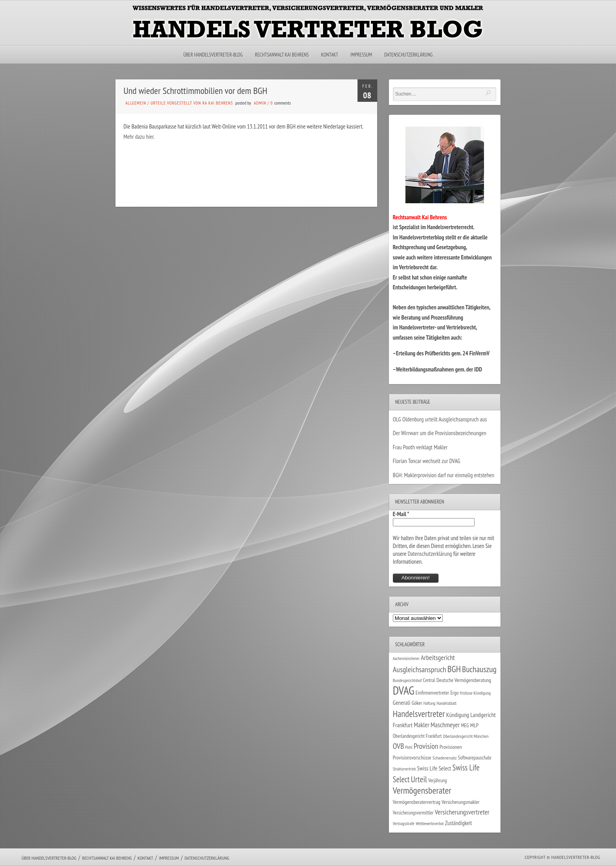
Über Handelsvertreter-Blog (213, 55)
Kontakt (329, 55)
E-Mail (401, 514)
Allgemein (136, 103)
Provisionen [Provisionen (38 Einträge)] (451, 747)
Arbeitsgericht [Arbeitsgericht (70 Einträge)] (438, 657)
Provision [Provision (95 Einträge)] (426, 746)
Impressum (361, 55)
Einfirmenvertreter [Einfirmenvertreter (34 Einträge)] (432, 693)
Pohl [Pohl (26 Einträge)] (409, 747)
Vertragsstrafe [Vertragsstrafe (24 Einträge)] (404, 823)
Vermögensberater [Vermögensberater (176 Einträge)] (422, 790)
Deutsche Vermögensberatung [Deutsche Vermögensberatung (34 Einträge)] (464, 680)
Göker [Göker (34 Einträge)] (417, 703)
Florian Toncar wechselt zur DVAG (427, 461)
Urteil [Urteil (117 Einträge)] (419, 779)
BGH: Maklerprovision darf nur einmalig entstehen (444, 475)
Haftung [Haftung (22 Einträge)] (429, 703)
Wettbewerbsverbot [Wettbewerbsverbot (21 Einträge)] (430, 824)
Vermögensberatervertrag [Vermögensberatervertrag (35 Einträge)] (417, 802)
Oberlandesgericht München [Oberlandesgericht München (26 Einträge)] (466, 736)
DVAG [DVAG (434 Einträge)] (404, 690)
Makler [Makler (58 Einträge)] (421, 725)
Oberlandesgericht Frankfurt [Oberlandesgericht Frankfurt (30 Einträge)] (417, 736)
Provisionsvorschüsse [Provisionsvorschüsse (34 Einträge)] (412, 758)
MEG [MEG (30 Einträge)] (465, 725)
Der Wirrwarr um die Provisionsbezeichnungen (440, 433)
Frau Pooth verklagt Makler (420, 447)
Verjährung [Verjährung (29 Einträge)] (437, 780)
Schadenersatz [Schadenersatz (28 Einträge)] (445, 758)
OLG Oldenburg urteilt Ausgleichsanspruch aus (440, 419)
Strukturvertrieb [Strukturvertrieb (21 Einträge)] (404, 769)
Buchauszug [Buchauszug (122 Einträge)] (479, 669)
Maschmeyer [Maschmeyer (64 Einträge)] (445, 725)
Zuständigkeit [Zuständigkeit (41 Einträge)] (459, 823)
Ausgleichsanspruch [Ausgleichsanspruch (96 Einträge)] (420, 669)
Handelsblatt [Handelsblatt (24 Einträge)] (446, 703)
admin (260, 103)
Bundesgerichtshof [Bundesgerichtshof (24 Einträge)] (407, 680)
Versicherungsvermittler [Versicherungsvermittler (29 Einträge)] (413, 813)
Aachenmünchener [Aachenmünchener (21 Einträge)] (406, 658)
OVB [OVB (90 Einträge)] (399, 746)
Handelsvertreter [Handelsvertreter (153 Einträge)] (419, 714)
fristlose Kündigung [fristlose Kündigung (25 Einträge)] (476, 693)
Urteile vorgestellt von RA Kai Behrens (192, 103)
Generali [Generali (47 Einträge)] (402, 702)
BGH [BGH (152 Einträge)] (454, 669)
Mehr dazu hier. (139, 137)
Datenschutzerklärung (408, 55)
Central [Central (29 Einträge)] (429, 680)
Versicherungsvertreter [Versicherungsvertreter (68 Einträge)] (462, 812)
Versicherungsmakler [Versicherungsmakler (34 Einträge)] (461, 802)
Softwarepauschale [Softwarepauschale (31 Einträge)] (475, 758)
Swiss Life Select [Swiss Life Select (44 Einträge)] (434, 768)
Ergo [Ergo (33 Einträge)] (454, 693)
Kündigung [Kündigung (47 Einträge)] (458, 715)
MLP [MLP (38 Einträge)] (474, 725)
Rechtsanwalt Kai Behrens (282, 55)
